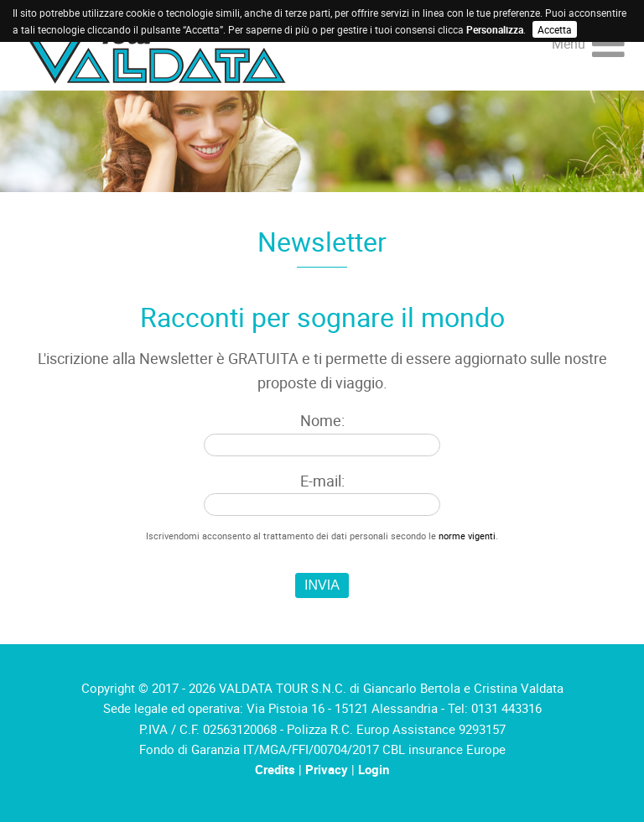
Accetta (555, 29)
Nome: (322, 420)
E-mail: (322, 481)
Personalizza (495, 29)
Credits (275, 769)
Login (374, 769)
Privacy (327, 769)
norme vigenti (467, 536)
